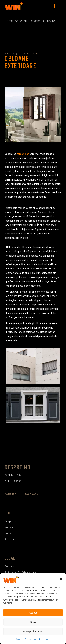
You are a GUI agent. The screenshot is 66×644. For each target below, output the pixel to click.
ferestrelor (23, 154)
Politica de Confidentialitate (20, 572)
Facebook (32, 494)
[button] (61, 579)
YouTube (10, 494)
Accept (33, 613)
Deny (33, 622)
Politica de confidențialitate (37, 639)
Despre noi (11, 521)
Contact (9, 533)
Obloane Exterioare (20, 62)
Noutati (9, 527)
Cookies (20, 639)
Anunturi (9, 539)
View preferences (33, 631)
